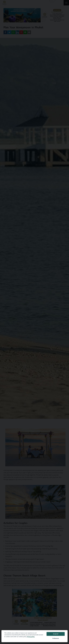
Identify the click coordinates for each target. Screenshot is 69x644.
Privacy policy (31, 637)
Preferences (56, 638)
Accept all (56, 634)
